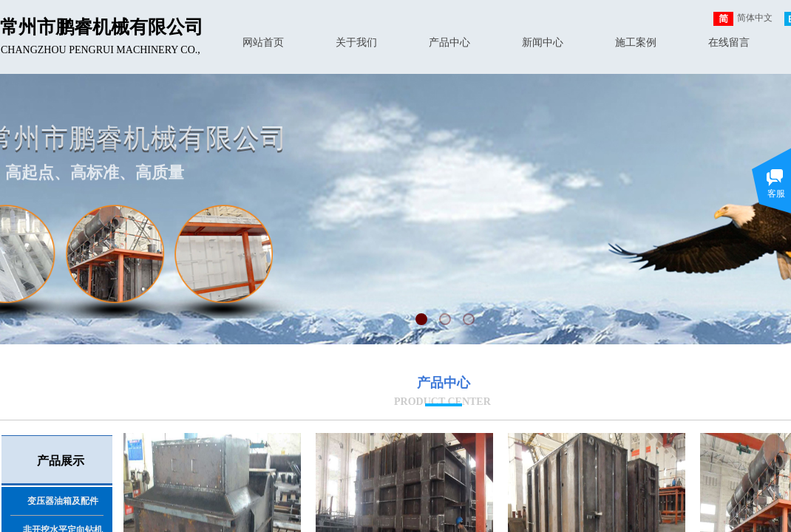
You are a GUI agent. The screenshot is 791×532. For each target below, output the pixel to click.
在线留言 (729, 42)
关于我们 (356, 42)
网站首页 (263, 42)
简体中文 (743, 19)
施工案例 (636, 42)
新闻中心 (543, 42)
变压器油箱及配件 (63, 501)
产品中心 (449, 42)
